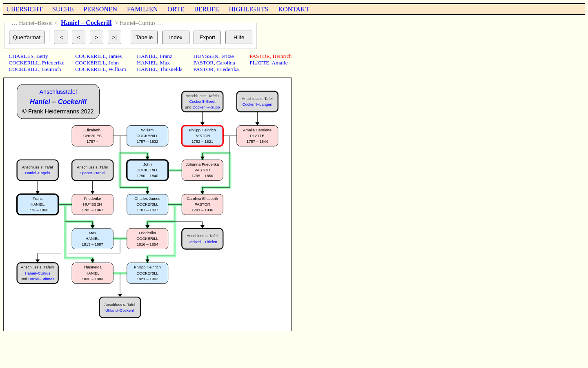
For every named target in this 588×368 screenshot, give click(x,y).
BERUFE (206, 9)
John (114, 63)
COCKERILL (24, 63)
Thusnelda (171, 69)
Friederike (53, 63)
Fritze (228, 56)
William (117, 69)
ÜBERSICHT (24, 9)
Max (165, 63)
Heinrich (52, 69)
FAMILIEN (142, 9)
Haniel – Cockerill (86, 23)
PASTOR (204, 63)
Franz (166, 56)
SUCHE (63, 9)
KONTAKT (294, 9)
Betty (42, 56)
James (115, 56)
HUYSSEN (206, 56)
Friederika (228, 69)
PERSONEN (100, 9)
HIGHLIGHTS (249, 9)
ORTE (176, 9)
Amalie (280, 63)
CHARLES (21, 56)
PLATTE (259, 63)
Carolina (226, 63)
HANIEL (147, 56)
